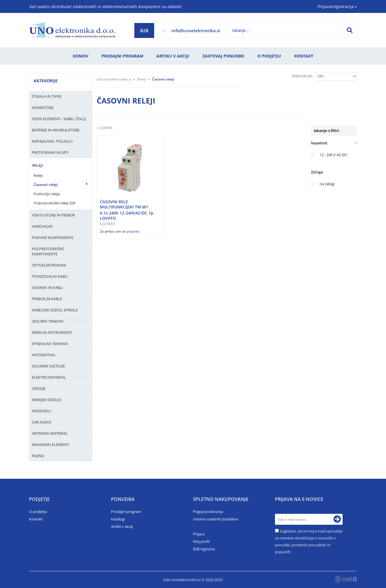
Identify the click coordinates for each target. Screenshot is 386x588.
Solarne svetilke (48, 366)
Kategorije (46, 81)
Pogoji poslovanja (208, 512)
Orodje (39, 388)
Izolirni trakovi (48, 321)
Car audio (42, 422)
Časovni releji (46, 185)
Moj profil (201, 541)
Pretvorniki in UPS (50, 152)
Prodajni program (122, 56)
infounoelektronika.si (196, 30)
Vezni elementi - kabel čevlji (59, 119)
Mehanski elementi (51, 445)
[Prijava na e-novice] (337, 519)
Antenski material (50, 433)
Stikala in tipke (47, 96)
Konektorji (43, 108)
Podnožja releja (47, 194)
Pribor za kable (47, 299)
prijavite (133, 231)
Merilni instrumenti (52, 332)
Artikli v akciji (173, 56)
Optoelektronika (49, 265)
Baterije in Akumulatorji (56, 130)
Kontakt (304, 56)
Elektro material (49, 377)
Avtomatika (43, 355)
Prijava (199, 534)
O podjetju (269, 56)
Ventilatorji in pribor (53, 215)
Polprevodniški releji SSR (55, 203)
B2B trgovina (204, 549)
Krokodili (42, 411)
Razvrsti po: (303, 76)
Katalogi (118, 519)
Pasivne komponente (53, 238)
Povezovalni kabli (50, 276)
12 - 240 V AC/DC (334, 155)
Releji (38, 165)
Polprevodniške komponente (48, 251)
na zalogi (327, 184)
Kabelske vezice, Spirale (55, 310)
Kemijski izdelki (47, 400)
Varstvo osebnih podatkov (216, 519)
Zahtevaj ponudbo (223, 56)
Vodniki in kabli (47, 288)
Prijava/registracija (337, 6)
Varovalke (42, 226)
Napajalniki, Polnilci (52, 141)
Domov (81, 56)
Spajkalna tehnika (50, 344)
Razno (38, 456)
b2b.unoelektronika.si (114, 79)
